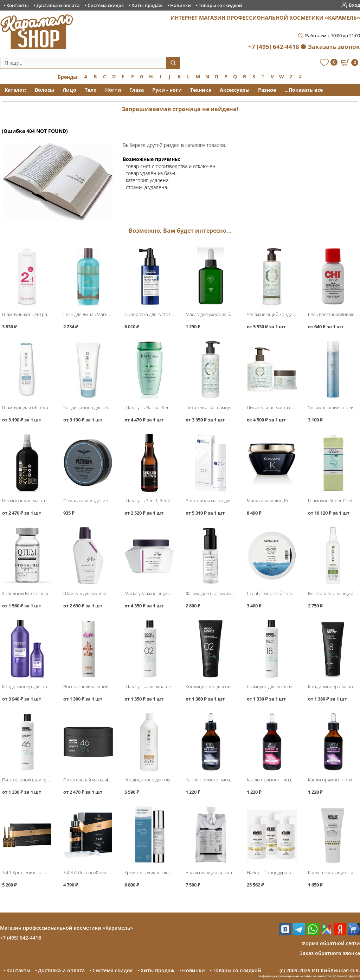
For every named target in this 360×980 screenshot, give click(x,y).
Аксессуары (235, 90)
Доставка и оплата (58, 5)
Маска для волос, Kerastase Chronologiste (291, 501)
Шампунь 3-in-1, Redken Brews (156, 501)
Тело (91, 90)
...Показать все (304, 90)
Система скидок (106, 5)
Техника (201, 90)
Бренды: (68, 77)
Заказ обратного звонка (330, 953)
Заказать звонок (334, 47)
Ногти (113, 90)
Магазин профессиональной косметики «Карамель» (66, 928)
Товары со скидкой (220, 5)
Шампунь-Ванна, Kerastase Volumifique (166, 407)
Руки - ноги (167, 90)
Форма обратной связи (331, 943)
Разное (267, 90)
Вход (354, 5)
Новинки (181, 5)
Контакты (18, 5)
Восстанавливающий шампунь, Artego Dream (112, 686)
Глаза (137, 90)
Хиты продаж (147, 5)
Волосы (44, 90)
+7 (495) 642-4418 (274, 47)
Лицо (69, 90)
